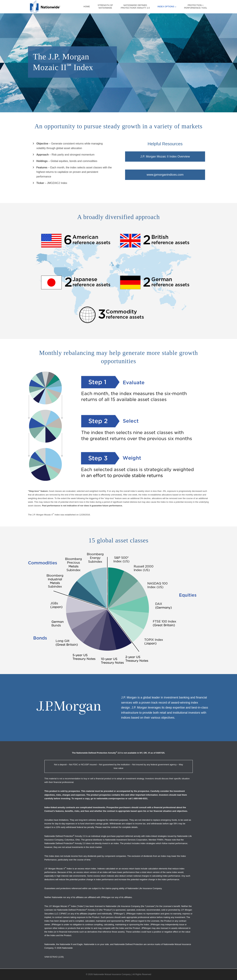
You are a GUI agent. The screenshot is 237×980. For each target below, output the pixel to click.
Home (87, 7)
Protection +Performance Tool (196, 7)
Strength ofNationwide (105, 7)
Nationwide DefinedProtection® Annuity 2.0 (135, 7)
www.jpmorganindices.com (165, 175)
